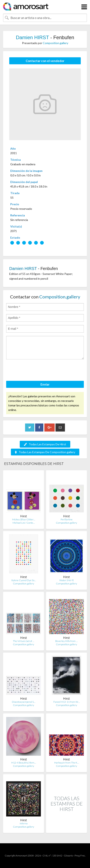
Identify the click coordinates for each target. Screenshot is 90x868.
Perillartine (67, 519)
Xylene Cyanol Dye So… (24, 580)
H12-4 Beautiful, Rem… (24, 763)
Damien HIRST (32, 37)
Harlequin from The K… (67, 763)
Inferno (24, 823)
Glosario (68, 856)
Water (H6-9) (67, 580)
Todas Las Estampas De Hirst (45, 444)
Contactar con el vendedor (45, 61)
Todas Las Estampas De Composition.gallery (45, 452)
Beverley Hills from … (66, 641)
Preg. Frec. (80, 856)
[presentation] (37, 371)
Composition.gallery (55, 43)
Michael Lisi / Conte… (24, 523)
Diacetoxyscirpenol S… (24, 702)
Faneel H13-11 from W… (67, 702)
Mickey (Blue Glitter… (24, 519)
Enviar (45, 384)
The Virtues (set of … (24, 641)
